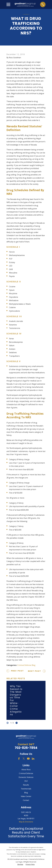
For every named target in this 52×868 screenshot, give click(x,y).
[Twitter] (24, 759)
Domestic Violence (26, 777)
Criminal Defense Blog (26, 665)
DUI (26, 781)
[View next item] (17, 723)
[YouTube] (28, 759)
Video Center (26, 796)
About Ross (26, 770)
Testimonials (26, 789)
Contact (26, 800)
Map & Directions (26, 822)
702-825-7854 (26, 748)
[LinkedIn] (33, 759)
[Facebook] (19, 759)
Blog (26, 793)
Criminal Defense (26, 773)
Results (26, 785)
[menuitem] (20, 864)
